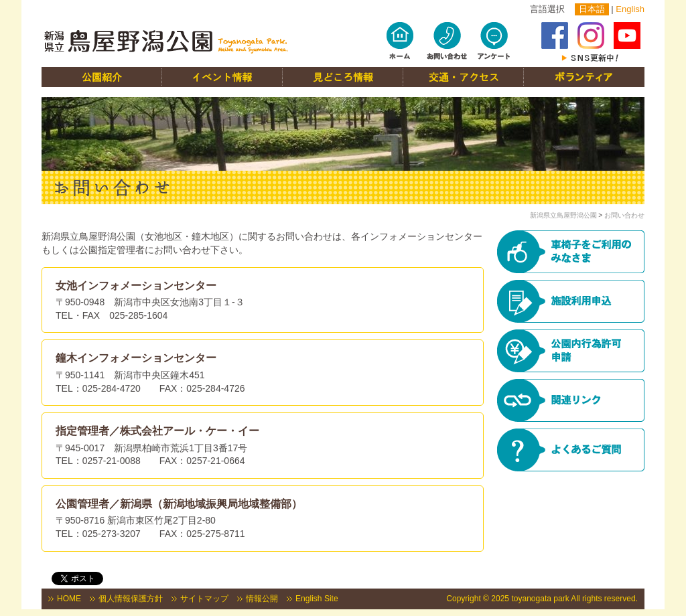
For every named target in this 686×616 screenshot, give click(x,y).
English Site (317, 599)
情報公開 (262, 599)
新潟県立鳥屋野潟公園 (563, 215)
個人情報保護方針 (131, 599)
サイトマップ (204, 599)
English (630, 9)
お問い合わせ (624, 215)
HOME (69, 599)
